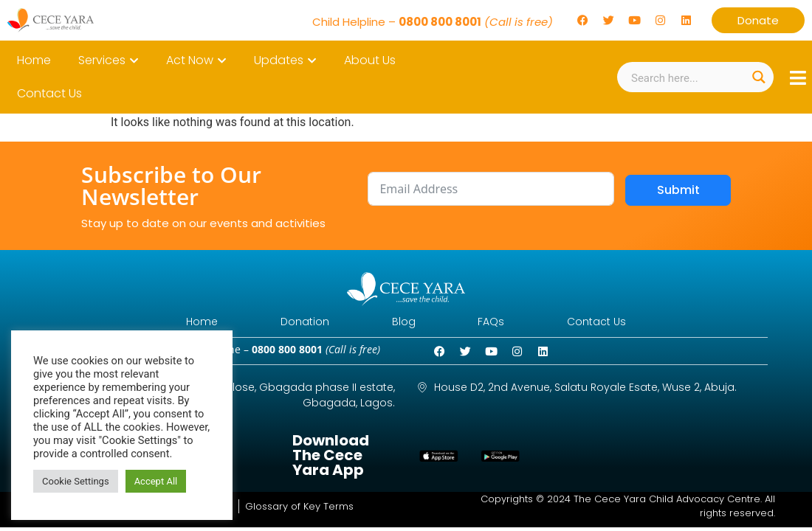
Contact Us (619, 323)
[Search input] (687, 77)
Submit (678, 190)
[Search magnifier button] (758, 77)
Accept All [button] (156, 481)
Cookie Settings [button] (76, 481)
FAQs (503, 323)
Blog (404, 323)
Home (180, 323)
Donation (294, 323)
